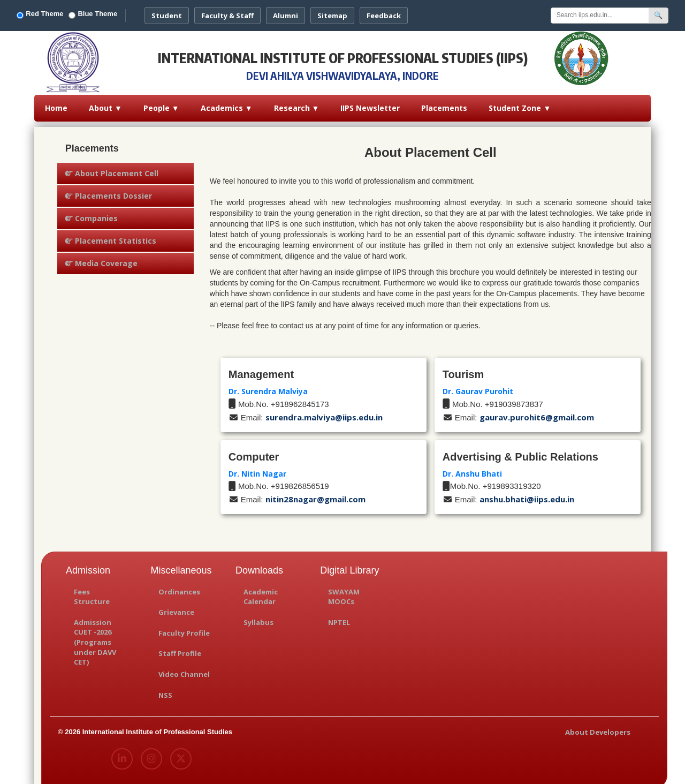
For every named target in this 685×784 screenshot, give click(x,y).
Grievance (176, 607)
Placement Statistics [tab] (111, 236)
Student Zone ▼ (520, 103)
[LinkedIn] (121, 754)
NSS (165, 690)
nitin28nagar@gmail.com (315, 494)
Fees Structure (92, 592)
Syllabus (258, 617)
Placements (444, 103)
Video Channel (184, 669)
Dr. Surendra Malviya (268, 386)
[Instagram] (151, 754)
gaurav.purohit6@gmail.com (537, 412)
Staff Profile (180, 649)
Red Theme (58, 12)
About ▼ (105, 103)
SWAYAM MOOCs (344, 592)
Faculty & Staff (245, 13)
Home (56, 103)
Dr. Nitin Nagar (257, 469)
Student (184, 13)
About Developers (598, 727)
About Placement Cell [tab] (112, 168)
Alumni (303, 13)
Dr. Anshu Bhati (472, 469)
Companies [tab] (92, 213)
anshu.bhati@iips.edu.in (527, 494)
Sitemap (350, 13)
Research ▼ (297, 103)
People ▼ (161, 103)
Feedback (401, 13)
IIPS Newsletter (370, 103)
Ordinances (179, 587)
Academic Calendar (261, 592)
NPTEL (339, 617)
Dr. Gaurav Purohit (478, 386)
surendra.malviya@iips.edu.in (324, 412)
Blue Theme (111, 12)
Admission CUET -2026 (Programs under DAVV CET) (95, 637)
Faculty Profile (184, 628)
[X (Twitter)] (180, 754)
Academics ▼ (227, 103)
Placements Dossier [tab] (109, 191)
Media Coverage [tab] (101, 258)
